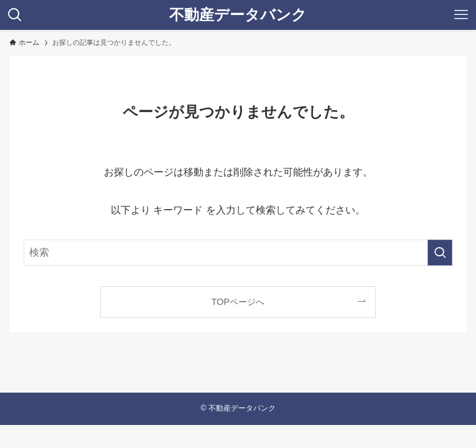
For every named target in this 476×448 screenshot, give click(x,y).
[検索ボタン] (15, 15)
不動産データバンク (238, 15)
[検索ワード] (238, 253)
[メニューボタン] (461, 15)
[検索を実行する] (440, 253)
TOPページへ (238, 302)
